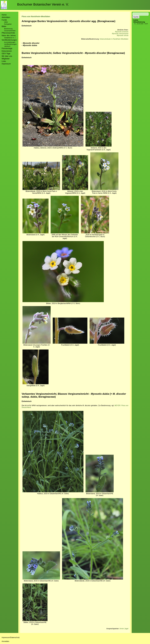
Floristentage (7, 48)
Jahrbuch (7, 46)
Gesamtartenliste (10, 31)
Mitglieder (6, 59)
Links (4, 61)
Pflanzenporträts (8, 33)
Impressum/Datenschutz (11, 637)
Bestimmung (8, 29)
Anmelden (5, 641)
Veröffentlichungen (10, 44)
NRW (6, 22)
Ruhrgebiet (8, 24)
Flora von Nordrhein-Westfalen (36, 16)
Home (4, 15)
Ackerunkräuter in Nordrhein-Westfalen (114, 39)
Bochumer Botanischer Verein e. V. (43, 4)
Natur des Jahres (9, 35)
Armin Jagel (124, 629)
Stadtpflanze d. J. (10, 38)
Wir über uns (7, 56)
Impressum (6, 64)
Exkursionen (7, 51)
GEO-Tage (6, 54)
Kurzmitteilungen (10, 42)
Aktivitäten (6, 17)
